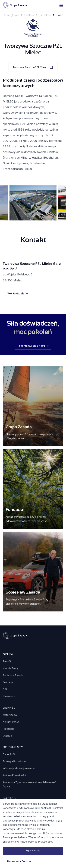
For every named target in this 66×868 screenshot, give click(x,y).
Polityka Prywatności (14, 775)
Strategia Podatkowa (15, 761)
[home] (15, 6)
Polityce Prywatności (40, 842)
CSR (5, 689)
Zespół (7, 661)
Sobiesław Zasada (13, 675)
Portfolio (29, 15)
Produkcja (45, 15)
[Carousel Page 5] (42, 227)
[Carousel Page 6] (50, 227)
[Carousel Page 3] (24, 227)
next (61, 206)
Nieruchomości (11, 722)
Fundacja (8, 682)
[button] (43, 6)
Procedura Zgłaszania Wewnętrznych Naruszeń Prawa (29, 784)
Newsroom (9, 696)
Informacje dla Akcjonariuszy (19, 768)
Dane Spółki (10, 754)
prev (5, 206)
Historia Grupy (11, 668)
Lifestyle (7, 736)
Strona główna (11, 15)
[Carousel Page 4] (33, 227)
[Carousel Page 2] (16, 227)
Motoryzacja (10, 715)
